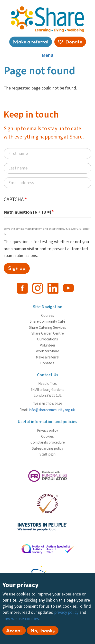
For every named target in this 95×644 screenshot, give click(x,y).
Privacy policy (47, 430)
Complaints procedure (48, 442)
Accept (14, 632)
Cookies (47, 436)
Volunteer (48, 345)
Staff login (47, 454)
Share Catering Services (47, 327)
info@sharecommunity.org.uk (52, 410)
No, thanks (43, 632)
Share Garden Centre (48, 333)
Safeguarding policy (47, 448)
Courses (48, 316)
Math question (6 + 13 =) (28, 212)
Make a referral (31, 42)
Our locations (47, 339)
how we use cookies (21, 620)
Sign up (17, 268)
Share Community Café (47, 321)
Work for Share (47, 351)
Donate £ (47, 363)
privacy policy (66, 614)
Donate (74, 42)
